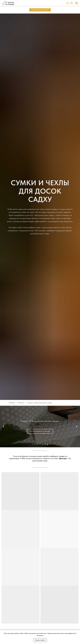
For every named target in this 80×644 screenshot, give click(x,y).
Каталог (21, 403)
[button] (67, 3)
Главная (12, 403)
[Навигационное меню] (76, 3)
